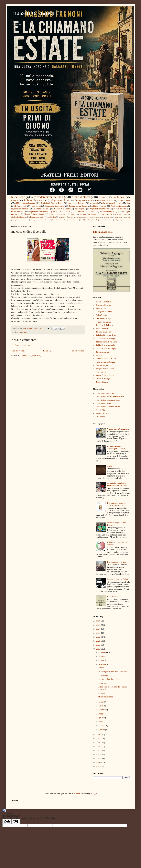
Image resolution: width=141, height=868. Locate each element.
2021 (98, 641)
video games (36, 206)
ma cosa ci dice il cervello (108, 679)
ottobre (101, 660)
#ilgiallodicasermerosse (100, 209)
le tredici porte (74, 220)
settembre (103, 664)
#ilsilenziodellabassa (19, 217)
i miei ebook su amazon (105, 393)
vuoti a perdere (120, 209)
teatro (102, 220)
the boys (101, 693)
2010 (98, 766)
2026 (98, 621)
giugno (101, 710)
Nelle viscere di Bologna (105, 362)
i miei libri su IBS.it (103, 403)
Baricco (71, 217)
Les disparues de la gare (117, 562)
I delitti (127, 217)
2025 (98, 625)
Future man (103, 683)
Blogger (94, 794)
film (128, 203)
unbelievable (103, 675)
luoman (77, 794)
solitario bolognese (99, 206)
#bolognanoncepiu (83, 200)
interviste (62, 217)
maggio (102, 714)
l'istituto (101, 668)
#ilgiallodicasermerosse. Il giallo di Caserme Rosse (50, 211)
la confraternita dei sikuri (85, 211)
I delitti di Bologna (62, 209)
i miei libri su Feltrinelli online (108, 407)
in (66, 220)
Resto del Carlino (58, 220)
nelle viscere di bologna (109, 211)
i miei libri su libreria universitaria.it (110, 397)
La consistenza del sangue (106, 349)
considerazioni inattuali (48, 197)
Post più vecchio (77, 351)
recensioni (94, 203)
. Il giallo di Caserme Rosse (51, 203)
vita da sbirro (119, 197)
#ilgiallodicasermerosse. (88, 214)
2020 (98, 645)
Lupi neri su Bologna (76, 203)
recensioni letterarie (105, 201)
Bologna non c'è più (103, 332)
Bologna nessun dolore (78, 206)
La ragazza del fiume (104, 312)
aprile (101, 718)
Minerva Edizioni (103, 413)
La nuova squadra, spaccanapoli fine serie (116, 448)
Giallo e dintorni (18, 211)
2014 (98, 750)
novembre (103, 656)
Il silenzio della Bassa (34, 200)
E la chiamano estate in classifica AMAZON (116, 504)
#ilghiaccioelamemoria (20, 209)
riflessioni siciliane (105, 697)
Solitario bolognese (103, 322)
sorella (96, 220)
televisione (18, 197)
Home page (48, 351)
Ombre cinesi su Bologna (106, 339)
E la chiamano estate (103, 232)
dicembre (102, 652)
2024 (98, 629)
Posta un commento (23, 345)
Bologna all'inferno (103, 305)
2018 (98, 735)
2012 (98, 758)
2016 (98, 743)
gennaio (102, 730)
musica (15, 200)
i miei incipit (51, 217)
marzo (101, 722)
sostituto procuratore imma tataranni (112, 672)
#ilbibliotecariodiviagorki (25, 203)
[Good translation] (7, 822)
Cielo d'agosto (101, 315)
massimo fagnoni (34, 13)
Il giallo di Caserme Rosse (84, 217)
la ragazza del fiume (119, 214)
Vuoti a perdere (102, 329)
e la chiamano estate (36, 217)
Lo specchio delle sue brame (40, 220)
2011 (98, 762)
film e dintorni (81, 197)
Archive (110, 466)
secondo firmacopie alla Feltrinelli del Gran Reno (117, 485)
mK (83, 220)
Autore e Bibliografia (104, 302)
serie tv (89, 220)
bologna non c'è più (59, 200)
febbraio (102, 726)
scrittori (102, 197)
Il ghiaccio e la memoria (21, 220)
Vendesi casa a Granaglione (118, 429)
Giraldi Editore (102, 410)
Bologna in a (108, 217)
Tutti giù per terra (103, 365)
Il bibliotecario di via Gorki (106, 342)
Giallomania (119, 217)
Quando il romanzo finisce (118, 579)
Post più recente (18, 351)
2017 (98, 739)
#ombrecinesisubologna (55, 206)
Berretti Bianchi (102, 382)
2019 (98, 649)
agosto (101, 702)
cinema (104, 214)
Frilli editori (100, 417)
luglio (101, 706)
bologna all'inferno (57, 214)
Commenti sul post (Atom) (31, 355)
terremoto (110, 220)
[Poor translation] (16, 822)
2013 (98, 754)
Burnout (99, 355)
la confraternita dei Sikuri (106, 359)
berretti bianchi (124, 201)
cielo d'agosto (80, 209)
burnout (73, 214)
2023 (98, 633)
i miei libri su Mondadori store (108, 400)
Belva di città (21, 206)
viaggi (117, 220)
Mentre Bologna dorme (34, 214)
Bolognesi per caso (42, 209)
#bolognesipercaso (118, 206)
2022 (98, 637)
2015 (98, 747)
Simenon (98, 217)
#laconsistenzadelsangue (112, 203)
